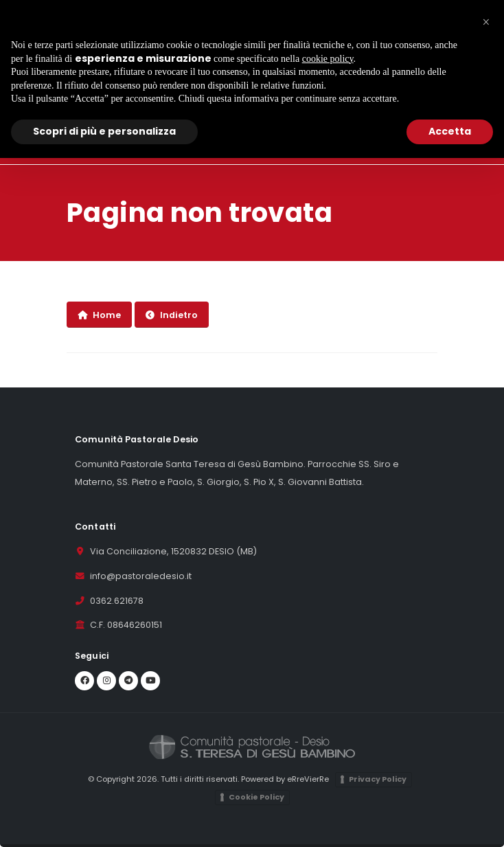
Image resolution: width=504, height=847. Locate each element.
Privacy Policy (378, 779)
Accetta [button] (450, 131)
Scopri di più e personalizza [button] (104, 131)
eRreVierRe (308, 779)
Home (99, 315)
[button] (486, 22)
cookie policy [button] (328, 59)
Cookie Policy (256, 797)
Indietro (172, 315)
